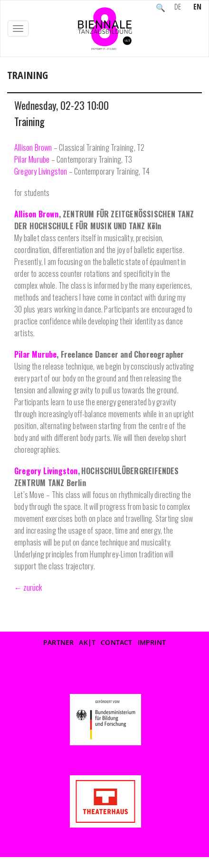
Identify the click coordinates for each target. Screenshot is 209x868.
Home (17, 85)
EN (197, 8)
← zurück (28, 587)
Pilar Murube (32, 159)
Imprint (152, 642)
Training (29, 121)
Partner (58, 642)
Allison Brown (33, 147)
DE (178, 8)
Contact (116, 642)
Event (48, 85)
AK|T (87, 642)
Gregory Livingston (41, 171)
